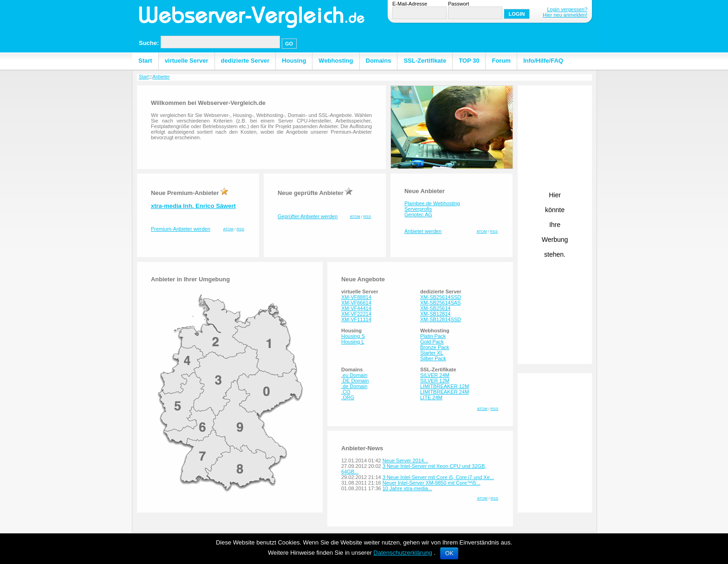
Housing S (353, 336)
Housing (294, 61)
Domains (379, 61)
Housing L (353, 342)
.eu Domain (354, 375)
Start (145, 61)
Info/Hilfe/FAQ (543, 61)
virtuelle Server (187, 61)
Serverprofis (418, 209)
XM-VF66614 (356, 303)
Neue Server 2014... (405, 460)
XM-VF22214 (356, 314)
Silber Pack (433, 358)
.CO (346, 392)
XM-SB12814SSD (441, 319)
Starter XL (432, 353)
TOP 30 (469, 61)
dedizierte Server (245, 61)
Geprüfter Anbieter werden (308, 216)
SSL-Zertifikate (425, 61)
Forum (501, 61)
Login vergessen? (567, 9)
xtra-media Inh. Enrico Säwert (193, 206)
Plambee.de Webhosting (432, 203)
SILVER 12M (435, 381)
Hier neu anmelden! (565, 15)
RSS (240, 229)
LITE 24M (431, 397)
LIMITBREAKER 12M (445, 386)
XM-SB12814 (435, 314)
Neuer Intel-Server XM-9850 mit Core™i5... (432, 483)
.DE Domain (355, 381)
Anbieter (161, 77)
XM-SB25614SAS (440, 303)
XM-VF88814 (356, 297)
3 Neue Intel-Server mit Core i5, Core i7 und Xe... (438, 477)
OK (449, 553)
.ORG (348, 397)
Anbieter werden (423, 231)
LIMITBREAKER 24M (445, 392)
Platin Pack (433, 336)
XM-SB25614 (435, 308)
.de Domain (354, 386)
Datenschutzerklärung (403, 553)
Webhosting (336, 61)
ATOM (228, 229)
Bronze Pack (435, 347)
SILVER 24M (435, 375)
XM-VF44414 (356, 308)
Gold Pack (432, 342)
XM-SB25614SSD (441, 297)
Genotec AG (418, 214)
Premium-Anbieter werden (181, 229)
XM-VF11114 (356, 319)
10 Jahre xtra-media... (407, 488)
